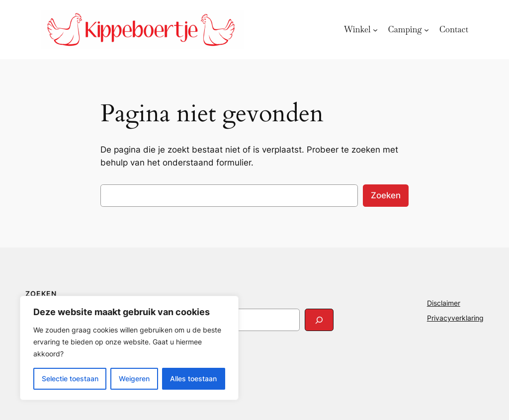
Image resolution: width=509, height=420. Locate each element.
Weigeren (134, 378)
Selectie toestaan (70, 378)
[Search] (319, 320)
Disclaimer (444, 303)
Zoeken (386, 195)
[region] (129, 348)
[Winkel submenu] (375, 29)
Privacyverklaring (455, 318)
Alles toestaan (193, 378)
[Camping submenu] (426, 29)
